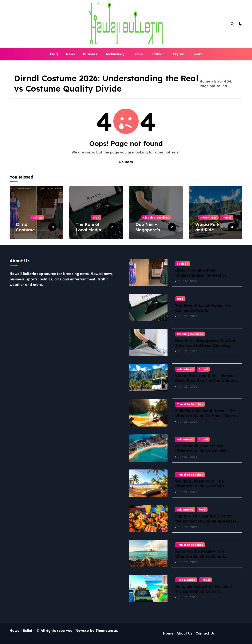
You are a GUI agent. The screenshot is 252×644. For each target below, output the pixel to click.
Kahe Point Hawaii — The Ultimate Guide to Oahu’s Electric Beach (200, 556)
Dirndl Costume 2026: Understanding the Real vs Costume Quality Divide (201, 275)
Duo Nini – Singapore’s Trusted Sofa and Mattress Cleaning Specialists (205, 345)
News (70, 54)
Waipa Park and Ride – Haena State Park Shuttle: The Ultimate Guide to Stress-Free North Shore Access (207, 383)
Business (90, 54)
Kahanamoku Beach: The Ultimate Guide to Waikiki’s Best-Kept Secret (202, 451)
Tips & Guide (186, 580)
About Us (184, 633)
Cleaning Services (156, 217)
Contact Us (205, 633)
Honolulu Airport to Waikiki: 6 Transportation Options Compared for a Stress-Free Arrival (204, 594)
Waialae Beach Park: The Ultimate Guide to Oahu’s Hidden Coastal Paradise (200, 486)
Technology (115, 54)
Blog (54, 54)
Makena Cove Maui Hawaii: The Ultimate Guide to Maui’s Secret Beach (206, 416)
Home (205, 81)
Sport (197, 54)
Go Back (126, 162)
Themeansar (106, 631)
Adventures (208, 217)
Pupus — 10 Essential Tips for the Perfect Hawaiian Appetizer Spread (206, 521)
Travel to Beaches (190, 404)
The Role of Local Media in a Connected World (203, 308)
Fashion (158, 54)
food (202, 510)
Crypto (178, 54)
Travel (138, 54)
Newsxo (82, 631)
